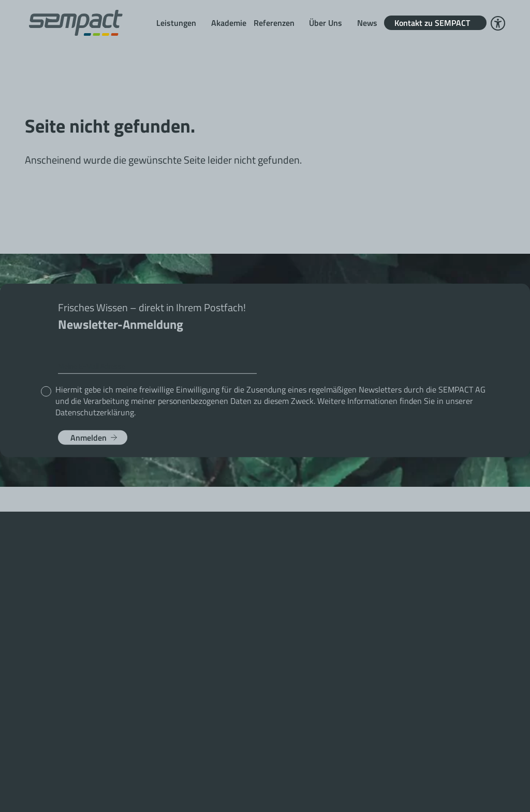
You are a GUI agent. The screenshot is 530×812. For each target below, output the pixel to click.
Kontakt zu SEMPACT (432, 23)
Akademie (229, 23)
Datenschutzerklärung (95, 412)
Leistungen (176, 23)
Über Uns (326, 23)
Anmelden (89, 437)
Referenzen (274, 23)
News (367, 23)
